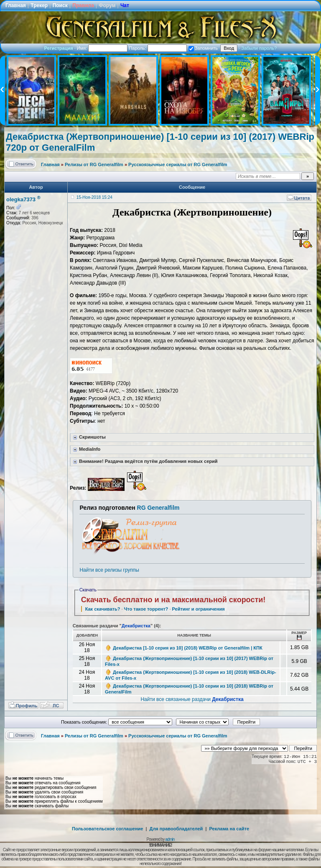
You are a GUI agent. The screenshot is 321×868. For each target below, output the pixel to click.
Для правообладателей (176, 829)
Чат (125, 5)
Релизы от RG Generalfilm (94, 164)
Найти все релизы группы (109, 570)
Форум (107, 5)
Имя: (102, 48)
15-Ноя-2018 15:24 (94, 197)
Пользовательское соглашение (107, 829)
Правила (83, 5)
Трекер (39, 5)
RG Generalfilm (158, 508)
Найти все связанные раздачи (192, 699)
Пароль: (158, 48)
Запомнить (203, 48)
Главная (16, 5)
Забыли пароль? (259, 48)
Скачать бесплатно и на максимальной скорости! (173, 600)
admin (170, 839)
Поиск (60, 5)
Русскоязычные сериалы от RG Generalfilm (178, 164)
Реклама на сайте (229, 829)
